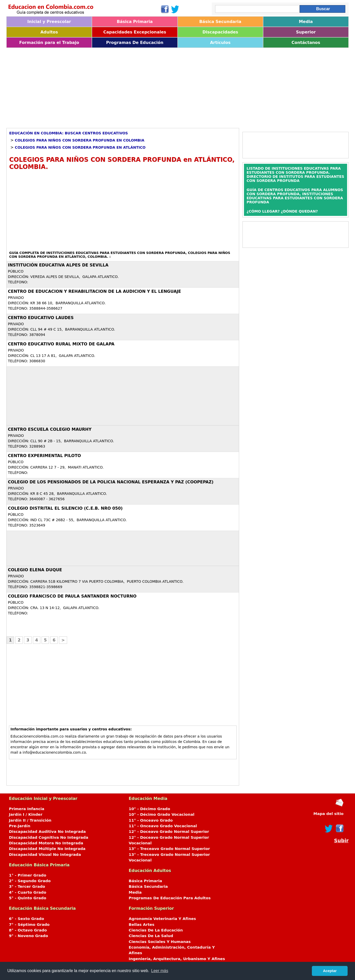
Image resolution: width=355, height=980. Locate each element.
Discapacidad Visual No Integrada (45, 855)
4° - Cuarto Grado (28, 892)
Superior (306, 32)
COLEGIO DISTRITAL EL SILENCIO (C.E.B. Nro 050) (65, 508)
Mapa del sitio (328, 814)
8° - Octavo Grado (28, 930)
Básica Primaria (135, 22)
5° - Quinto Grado (28, 898)
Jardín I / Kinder (26, 814)
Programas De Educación (135, 43)
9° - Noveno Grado (28, 936)
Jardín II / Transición (30, 820)
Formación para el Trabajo (49, 43)
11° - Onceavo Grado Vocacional (163, 826)
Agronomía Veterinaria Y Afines (162, 919)
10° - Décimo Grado (149, 809)
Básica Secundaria (220, 22)
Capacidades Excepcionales (135, 32)
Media (306, 22)
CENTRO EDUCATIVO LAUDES (41, 318)
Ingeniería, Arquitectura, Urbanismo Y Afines (177, 959)
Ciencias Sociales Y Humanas (160, 942)
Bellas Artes (142, 925)
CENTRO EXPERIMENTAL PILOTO (44, 456)
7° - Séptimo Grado (29, 925)
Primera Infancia (27, 809)
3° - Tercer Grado (27, 886)
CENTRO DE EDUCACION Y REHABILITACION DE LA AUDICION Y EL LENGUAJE (94, 291)
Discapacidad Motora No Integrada (46, 843)
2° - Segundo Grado (30, 881)
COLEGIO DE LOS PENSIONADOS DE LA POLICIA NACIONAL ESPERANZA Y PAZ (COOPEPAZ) (111, 482)
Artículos (220, 43)
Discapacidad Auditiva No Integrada (47, 832)
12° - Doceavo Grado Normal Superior (169, 832)
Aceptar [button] (330, 971)
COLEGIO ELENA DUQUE (35, 570)
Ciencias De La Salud (151, 936)
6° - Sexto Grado (27, 919)
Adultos (49, 32)
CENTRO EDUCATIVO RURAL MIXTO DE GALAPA (61, 344)
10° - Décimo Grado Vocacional (161, 814)
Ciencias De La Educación (156, 930)
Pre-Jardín (20, 826)
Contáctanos (306, 43)
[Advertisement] (160, 86)
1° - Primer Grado (28, 875)
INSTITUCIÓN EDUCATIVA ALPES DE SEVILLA (58, 265)
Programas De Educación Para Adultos (170, 898)
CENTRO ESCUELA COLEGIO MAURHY (50, 429)
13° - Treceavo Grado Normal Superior (169, 849)
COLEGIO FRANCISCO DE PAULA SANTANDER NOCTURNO (72, 596)
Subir (341, 841)
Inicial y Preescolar (49, 22)
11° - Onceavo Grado (151, 820)
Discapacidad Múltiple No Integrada (47, 849)
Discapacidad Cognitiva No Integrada (49, 837)
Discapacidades (220, 32)
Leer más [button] (160, 971)
